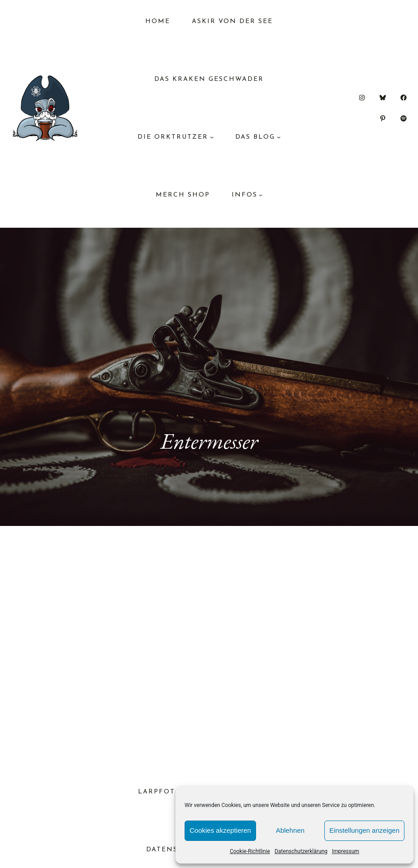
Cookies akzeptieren (220, 830)
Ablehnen (290, 830)
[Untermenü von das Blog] (279, 137)
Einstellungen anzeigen (364, 830)
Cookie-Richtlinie (250, 851)
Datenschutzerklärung (301, 851)
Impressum (346, 851)
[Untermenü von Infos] (261, 195)
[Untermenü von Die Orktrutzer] (212, 137)
